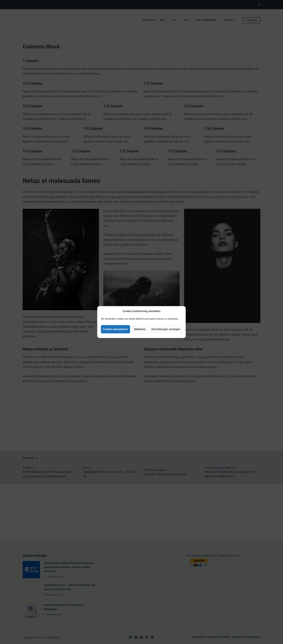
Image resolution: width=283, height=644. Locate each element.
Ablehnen (140, 329)
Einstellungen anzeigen (166, 329)
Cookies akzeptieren (116, 329)
